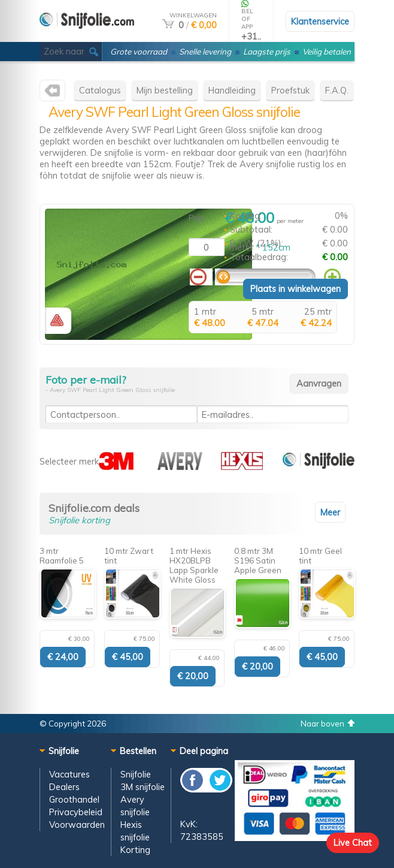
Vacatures (69, 774)
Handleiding (232, 90)
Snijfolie (136, 774)
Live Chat (353, 843)
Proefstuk (290, 90)
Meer (330, 512)
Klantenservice (320, 21)
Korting (135, 850)
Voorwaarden (77, 825)
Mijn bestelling (165, 90)
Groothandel (74, 799)
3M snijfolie (143, 787)
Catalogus (100, 90)
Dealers (64, 787)
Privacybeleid (76, 812)
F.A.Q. (337, 90)
